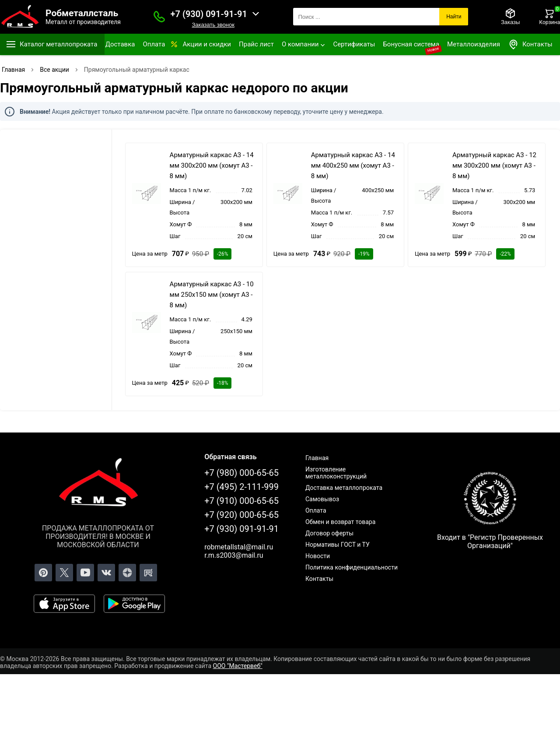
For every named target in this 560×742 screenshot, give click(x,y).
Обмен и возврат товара (340, 522)
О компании (300, 44)
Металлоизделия (474, 44)
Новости (318, 556)
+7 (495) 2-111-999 (241, 487)
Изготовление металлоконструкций (336, 473)
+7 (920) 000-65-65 (241, 515)
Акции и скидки (207, 44)
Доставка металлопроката (344, 488)
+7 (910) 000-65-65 (241, 501)
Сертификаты (354, 44)
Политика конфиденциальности (352, 567)
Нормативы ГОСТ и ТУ (338, 545)
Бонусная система (411, 44)
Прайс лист (256, 44)
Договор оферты (329, 533)
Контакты (530, 44)
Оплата (154, 44)
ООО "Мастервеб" (238, 666)
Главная (317, 458)
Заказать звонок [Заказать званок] (213, 25)
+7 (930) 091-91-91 (209, 14)
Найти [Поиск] (454, 17)
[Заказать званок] (159, 17)
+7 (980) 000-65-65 (241, 473)
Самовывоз (322, 499)
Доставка (120, 44)
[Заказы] (510, 17)
